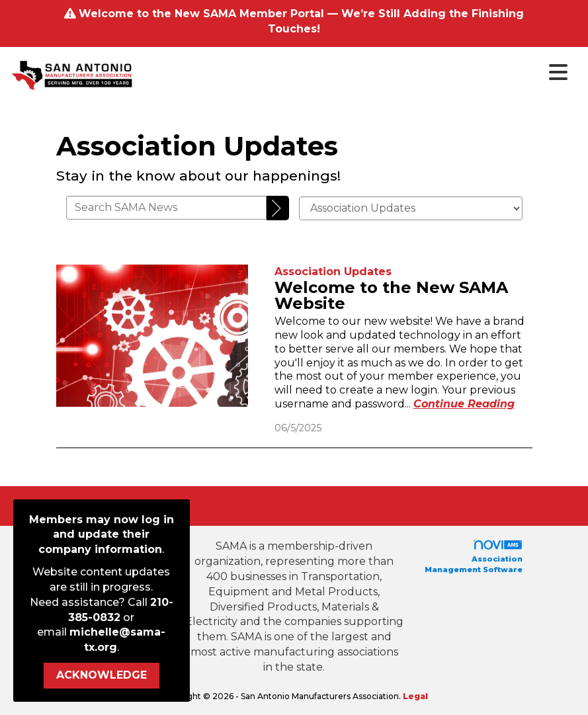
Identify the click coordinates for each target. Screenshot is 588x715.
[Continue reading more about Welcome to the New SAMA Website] (464, 404)
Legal (415, 696)
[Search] (278, 208)
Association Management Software (474, 557)
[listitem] (333, 272)
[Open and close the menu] (355, 73)
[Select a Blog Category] (411, 208)
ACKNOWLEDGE (102, 675)
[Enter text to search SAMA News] (167, 208)
